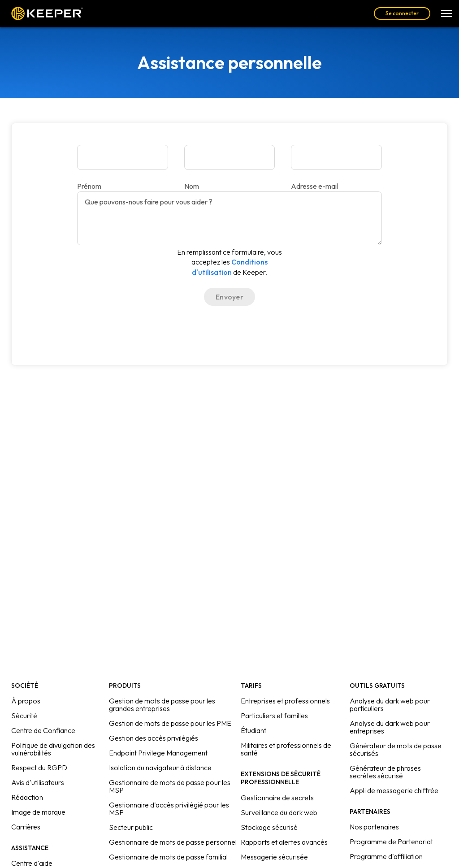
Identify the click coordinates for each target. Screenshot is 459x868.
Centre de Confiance (43, 730)
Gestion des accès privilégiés (154, 738)
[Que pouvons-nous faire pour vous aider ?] (229, 218)
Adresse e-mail (314, 186)
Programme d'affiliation (386, 856)
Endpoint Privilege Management (158, 753)
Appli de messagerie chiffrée (394, 790)
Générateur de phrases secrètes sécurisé (385, 772)
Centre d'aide (32, 863)
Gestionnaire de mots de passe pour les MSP (170, 786)
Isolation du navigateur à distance (160, 768)
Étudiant (253, 730)
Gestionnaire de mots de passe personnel (173, 842)
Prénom (89, 186)
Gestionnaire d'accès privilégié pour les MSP (169, 809)
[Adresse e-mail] (336, 157)
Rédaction (27, 797)
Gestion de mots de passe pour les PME (170, 723)
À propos (26, 701)
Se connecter (402, 13)
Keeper (47, 13)
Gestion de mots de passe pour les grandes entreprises (162, 705)
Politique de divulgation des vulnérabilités (53, 749)
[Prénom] (123, 157)
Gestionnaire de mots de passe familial (168, 857)
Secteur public (131, 827)
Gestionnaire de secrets (277, 798)
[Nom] (230, 157)
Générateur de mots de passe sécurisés (396, 749)
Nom (192, 186)
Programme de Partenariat (391, 842)
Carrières (26, 827)
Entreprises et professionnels (285, 701)
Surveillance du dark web (279, 812)
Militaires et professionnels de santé (286, 749)
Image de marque (38, 812)
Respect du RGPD (39, 768)
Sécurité (24, 716)
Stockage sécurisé (269, 827)
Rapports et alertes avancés (284, 842)
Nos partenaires (374, 827)
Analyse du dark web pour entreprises (390, 727)
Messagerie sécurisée (274, 857)
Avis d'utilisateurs (38, 782)
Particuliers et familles (274, 716)
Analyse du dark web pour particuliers (390, 705)
